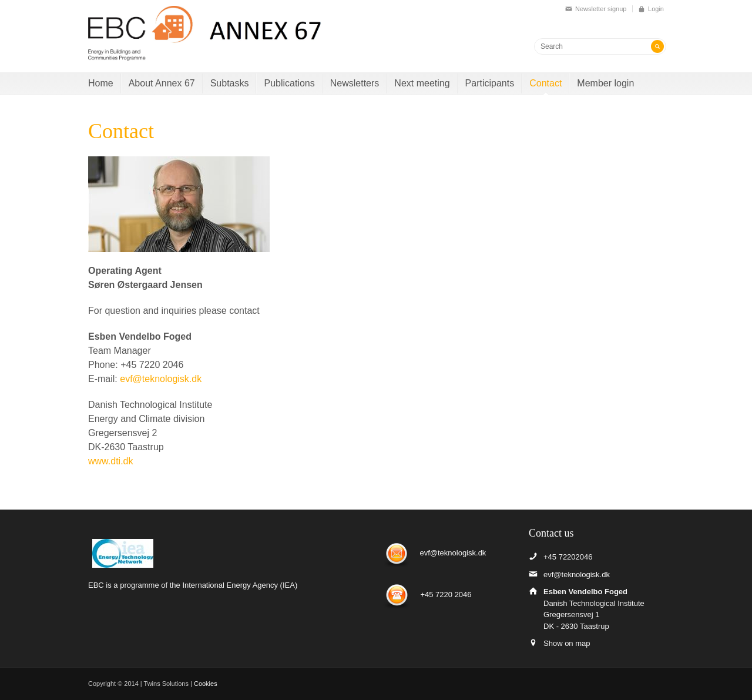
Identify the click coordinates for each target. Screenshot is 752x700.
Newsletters (355, 83)
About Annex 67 (162, 83)
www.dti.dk (110, 461)
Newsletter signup (601, 9)
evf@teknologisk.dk (161, 379)
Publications (289, 83)
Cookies (206, 684)
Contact (545, 83)
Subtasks (230, 83)
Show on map (567, 643)
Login (656, 9)
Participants (490, 83)
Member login (605, 83)
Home (101, 83)
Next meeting (422, 83)
